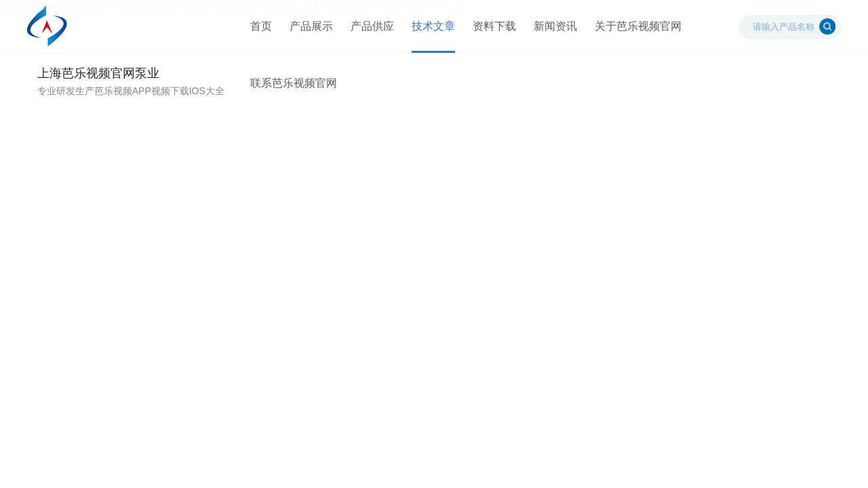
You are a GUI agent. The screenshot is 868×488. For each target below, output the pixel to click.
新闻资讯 (551, 34)
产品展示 (307, 34)
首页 (257, 34)
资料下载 (490, 34)
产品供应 (368, 34)
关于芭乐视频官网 (634, 34)
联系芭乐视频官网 (290, 105)
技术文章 (429, 34)
